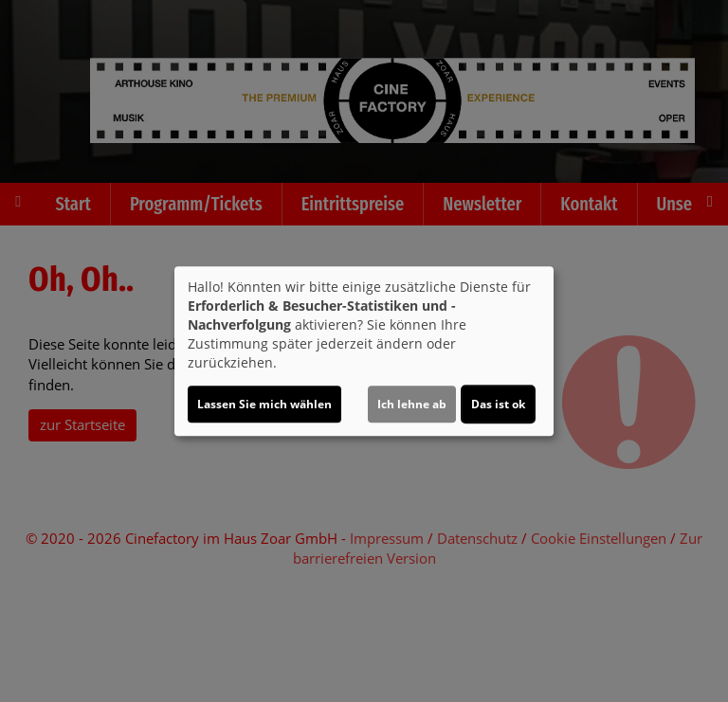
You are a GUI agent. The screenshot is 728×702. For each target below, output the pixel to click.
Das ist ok (498, 404)
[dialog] (364, 351)
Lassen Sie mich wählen (264, 404)
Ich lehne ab (412, 404)
